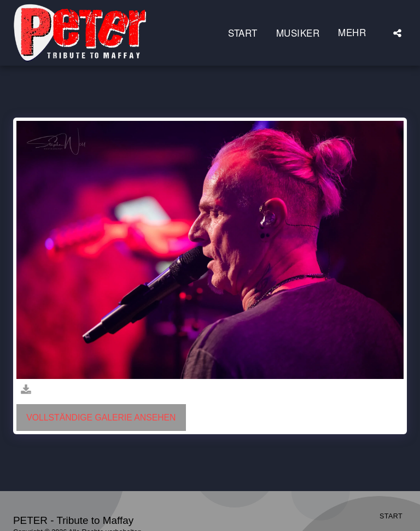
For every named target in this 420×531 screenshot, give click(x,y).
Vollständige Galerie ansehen (101, 418)
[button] (397, 33)
